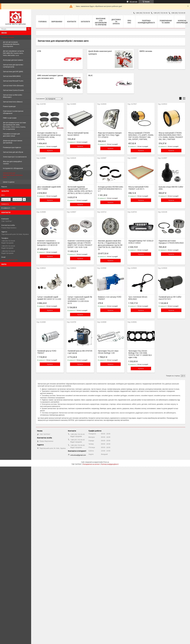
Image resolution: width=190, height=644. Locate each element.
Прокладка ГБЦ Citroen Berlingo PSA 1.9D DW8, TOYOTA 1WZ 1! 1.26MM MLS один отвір (140, 354)
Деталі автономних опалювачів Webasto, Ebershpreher (11, 44)
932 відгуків (133, 2)
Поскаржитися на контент (91, 464)
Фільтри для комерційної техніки (12, 162)
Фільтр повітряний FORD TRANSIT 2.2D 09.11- (138, 188)
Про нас (129, 22)
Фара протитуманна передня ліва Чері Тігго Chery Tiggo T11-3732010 (110, 135)
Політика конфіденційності (146, 22)
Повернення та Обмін (166, 22)
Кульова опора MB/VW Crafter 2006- (171, 188)
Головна (42, 22)
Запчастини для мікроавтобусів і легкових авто (13, 175)
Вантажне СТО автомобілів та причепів (101, 22)
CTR (39, 51)
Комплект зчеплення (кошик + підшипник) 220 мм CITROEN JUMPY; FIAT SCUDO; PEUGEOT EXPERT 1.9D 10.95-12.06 (80, 244)
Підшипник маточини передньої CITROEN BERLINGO (171, 242)
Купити (50, 150)
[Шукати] (29, 29)
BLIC (90, 75)
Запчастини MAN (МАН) (12, 76)
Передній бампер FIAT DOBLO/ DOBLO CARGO (141, 242)
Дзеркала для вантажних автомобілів (13, 142)
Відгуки (4, 187)
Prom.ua (106, 462)
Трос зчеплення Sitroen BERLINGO (138, 298)
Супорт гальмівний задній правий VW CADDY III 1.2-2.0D (49, 298)
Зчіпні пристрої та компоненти (15, 157)
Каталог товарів (8, 37)
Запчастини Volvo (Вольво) (13, 85)
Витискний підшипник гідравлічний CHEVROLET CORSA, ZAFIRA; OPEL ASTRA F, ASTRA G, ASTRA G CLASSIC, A (80, 190)
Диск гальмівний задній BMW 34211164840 (49, 188)
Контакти (72, 22)
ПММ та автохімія (10, 118)
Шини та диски (9, 182)
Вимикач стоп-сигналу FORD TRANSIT (110, 298)
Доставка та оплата (116, 22)
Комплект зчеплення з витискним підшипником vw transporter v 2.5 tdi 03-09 (48, 243)
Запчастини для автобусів (13, 152)
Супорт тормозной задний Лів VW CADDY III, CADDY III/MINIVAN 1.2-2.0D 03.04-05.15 (80, 300)
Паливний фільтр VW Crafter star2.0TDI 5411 (170, 298)
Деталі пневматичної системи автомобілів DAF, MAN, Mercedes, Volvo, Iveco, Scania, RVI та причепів (14, 126)
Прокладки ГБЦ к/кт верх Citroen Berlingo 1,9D (108, 352)
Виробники (57, 22)
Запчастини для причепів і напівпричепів (13, 66)
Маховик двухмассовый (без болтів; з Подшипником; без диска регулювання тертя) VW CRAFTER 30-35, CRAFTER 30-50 (110, 245)
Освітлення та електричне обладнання (13, 112)
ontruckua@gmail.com (9, 260)
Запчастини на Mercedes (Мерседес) (13, 96)
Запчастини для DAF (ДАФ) (13, 71)
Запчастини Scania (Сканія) (13, 90)
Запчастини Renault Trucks (13, 81)
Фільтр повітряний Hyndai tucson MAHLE (78, 134)
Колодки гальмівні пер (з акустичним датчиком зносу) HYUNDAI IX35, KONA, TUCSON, (49, 136)
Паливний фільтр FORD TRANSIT (47, 352)
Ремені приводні (9, 106)
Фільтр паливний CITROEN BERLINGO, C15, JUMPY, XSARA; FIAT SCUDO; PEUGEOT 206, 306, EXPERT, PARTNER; (141, 136)
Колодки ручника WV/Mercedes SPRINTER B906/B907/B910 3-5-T (111, 189)
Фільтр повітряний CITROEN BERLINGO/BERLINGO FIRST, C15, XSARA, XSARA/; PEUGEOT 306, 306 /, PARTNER (171, 136)
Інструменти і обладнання (13, 168)
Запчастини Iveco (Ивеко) (13, 102)
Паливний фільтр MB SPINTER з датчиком (80, 352)
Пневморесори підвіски (12, 147)
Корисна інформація (182, 22)
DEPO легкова (146, 51)
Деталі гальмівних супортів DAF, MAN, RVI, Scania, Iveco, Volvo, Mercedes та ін (13, 53)
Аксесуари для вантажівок (13, 60)
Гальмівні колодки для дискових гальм (11, 135)
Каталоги (85, 22)
